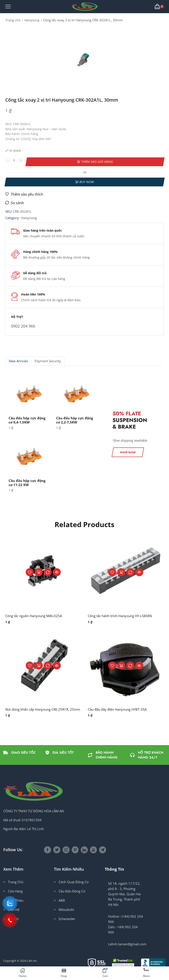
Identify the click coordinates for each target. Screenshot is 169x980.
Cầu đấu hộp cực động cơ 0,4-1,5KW (28, 419)
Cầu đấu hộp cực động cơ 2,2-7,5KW (76, 419)
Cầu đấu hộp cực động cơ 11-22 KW (28, 481)
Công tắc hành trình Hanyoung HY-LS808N (123, 614)
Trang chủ (13, 20)
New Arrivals (18, 359)
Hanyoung (32, 20)
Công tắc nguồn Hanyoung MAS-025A (36, 614)
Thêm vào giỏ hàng (97, 161)
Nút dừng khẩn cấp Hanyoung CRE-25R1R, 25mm (40, 711)
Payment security (48, 359)
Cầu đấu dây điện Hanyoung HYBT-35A (120, 708)
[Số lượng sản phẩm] (14, 161)
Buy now (87, 180)
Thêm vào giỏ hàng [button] (39, 571)
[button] (128, 450)
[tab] (18, 359)
